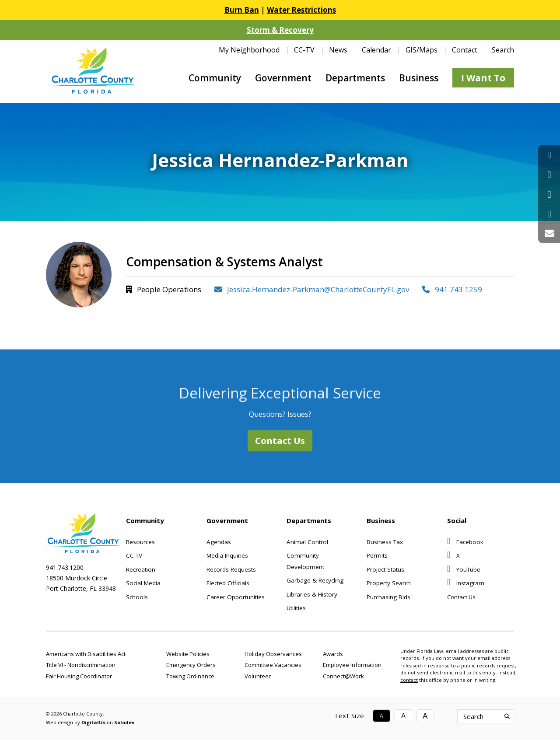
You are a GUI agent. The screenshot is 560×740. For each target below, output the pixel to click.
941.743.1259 (452, 289)
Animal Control (307, 542)
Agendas (219, 542)
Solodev (124, 722)
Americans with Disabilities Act (86, 654)
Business (419, 78)
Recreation (141, 569)
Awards (333, 654)
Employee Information (352, 665)
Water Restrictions (301, 10)
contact (409, 680)
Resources (140, 542)
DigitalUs (93, 722)
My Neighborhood (249, 50)
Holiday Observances (273, 654)
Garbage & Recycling (315, 580)
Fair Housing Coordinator (79, 676)
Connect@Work (343, 676)
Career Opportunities (236, 597)
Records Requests (231, 569)
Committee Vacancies (273, 665)
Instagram (466, 583)
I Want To (483, 78)
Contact (465, 50)
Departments (355, 78)
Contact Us (280, 441)
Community (215, 78)
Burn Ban (242, 10)
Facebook (465, 542)
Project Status (385, 569)
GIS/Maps (422, 50)
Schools (137, 597)
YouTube (464, 569)
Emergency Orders (191, 665)
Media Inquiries (227, 555)
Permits (377, 555)
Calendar (376, 50)
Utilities (296, 608)
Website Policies (188, 654)
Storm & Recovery (280, 30)
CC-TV (304, 50)
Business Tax (385, 542)
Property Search (389, 583)
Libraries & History (312, 594)
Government (283, 78)
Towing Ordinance (190, 676)
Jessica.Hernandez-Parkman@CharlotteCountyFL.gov (312, 289)
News (338, 50)
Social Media (143, 583)
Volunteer (258, 676)
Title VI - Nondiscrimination (81, 665)
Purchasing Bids (388, 597)
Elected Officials (228, 583)
